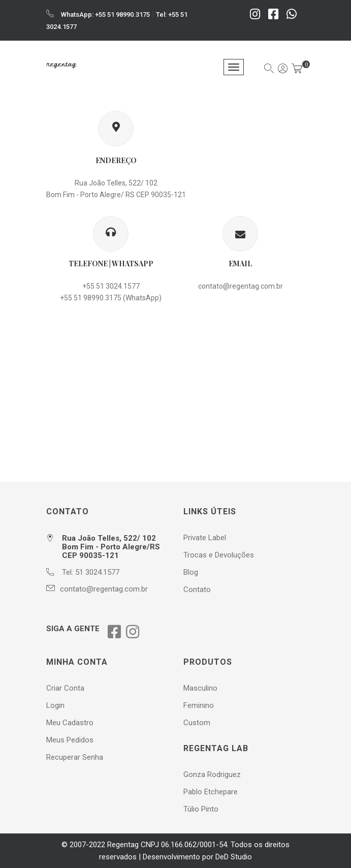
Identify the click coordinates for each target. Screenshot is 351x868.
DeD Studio (234, 857)
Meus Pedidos (70, 740)
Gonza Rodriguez (212, 774)
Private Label (205, 538)
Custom (197, 723)
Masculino (200, 688)
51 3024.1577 (97, 572)
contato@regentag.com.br (241, 286)
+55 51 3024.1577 (111, 286)
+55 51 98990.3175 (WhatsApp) (111, 298)
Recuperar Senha (75, 757)
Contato (197, 590)
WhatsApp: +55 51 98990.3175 (105, 14)
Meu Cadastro (70, 723)
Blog (191, 572)
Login (55, 705)
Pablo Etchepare (211, 792)
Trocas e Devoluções (219, 555)
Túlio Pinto (201, 809)
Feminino (199, 705)
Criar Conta (65, 688)
